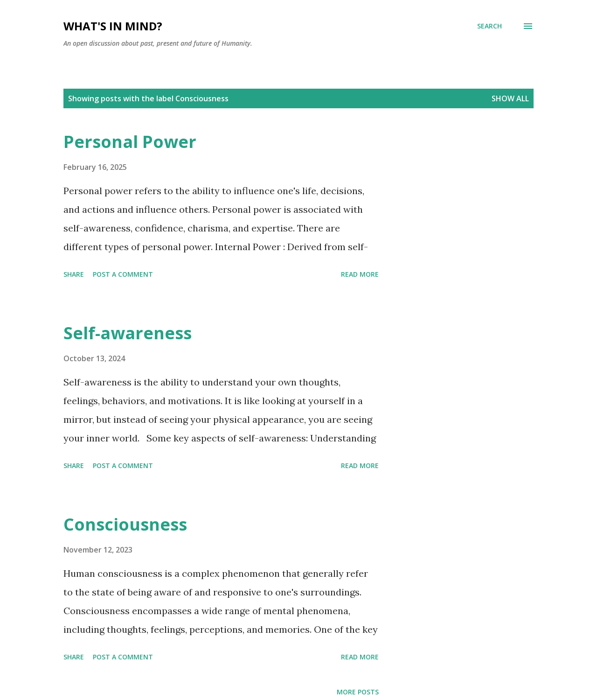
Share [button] (74, 274)
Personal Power (130, 142)
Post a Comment (123, 274)
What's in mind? (113, 26)
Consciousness (125, 524)
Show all (510, 98)
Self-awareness (128, 333)
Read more (360, 274)
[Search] (489, 26)
